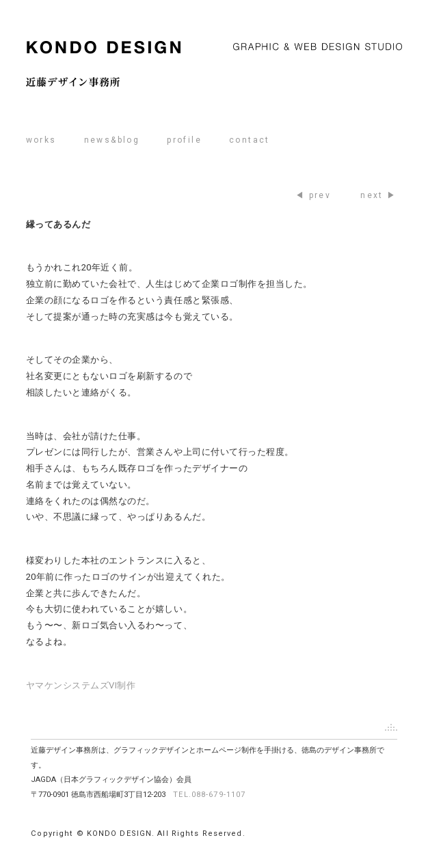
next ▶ (378, 195)
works (41, 140)
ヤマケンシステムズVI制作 (81, 685)
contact (250, 140)
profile (184, 140)
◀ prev (313, 195)
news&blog (112, 140)
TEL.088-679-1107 (209, 795)
